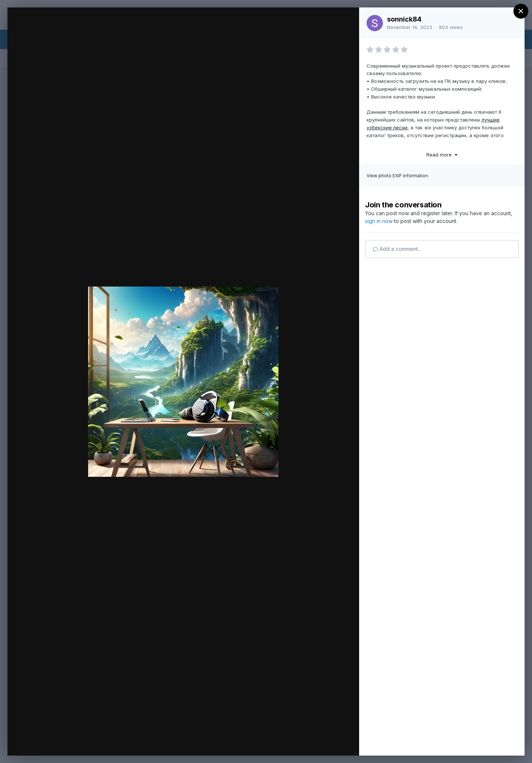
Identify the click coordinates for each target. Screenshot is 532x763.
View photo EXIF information (397, 176)
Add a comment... (397, 249)
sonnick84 (404, 19)
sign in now (379, 221)
